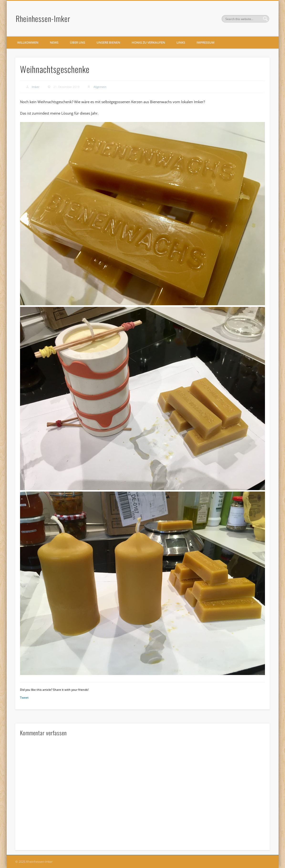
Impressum (205, 42)
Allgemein (100, 87)
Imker (36, 87)
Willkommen (28, 42)
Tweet (24, 698)
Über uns (78, 42)
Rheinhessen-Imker (43, 18)
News (54, 42)
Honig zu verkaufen (148, 42)
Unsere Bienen (108, 42)
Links (181, 42)
